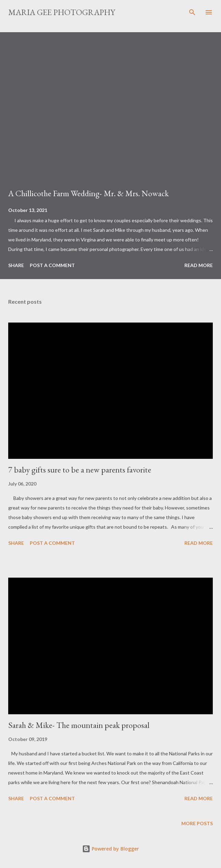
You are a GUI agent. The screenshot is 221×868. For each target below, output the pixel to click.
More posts (197, 823)
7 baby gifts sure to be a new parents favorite (80, 470)
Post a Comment (52, 265)
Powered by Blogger (110, 849)
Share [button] (16, 265)
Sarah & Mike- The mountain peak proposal (79, 725)
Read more (199, 265)
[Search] (192, 12)
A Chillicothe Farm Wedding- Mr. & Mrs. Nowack (88, 193)
